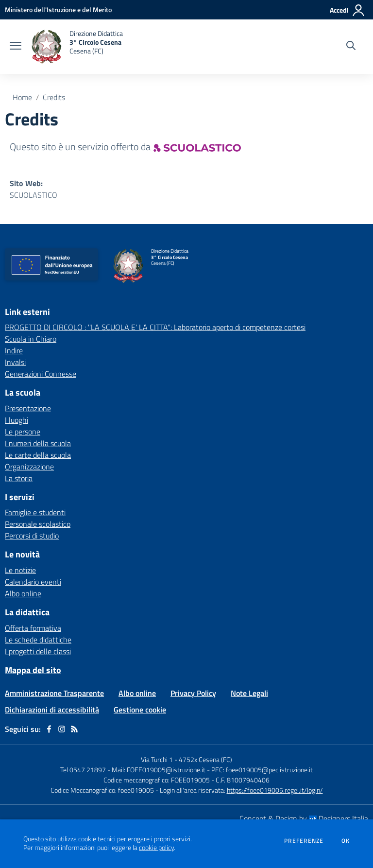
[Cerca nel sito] (351, 47)
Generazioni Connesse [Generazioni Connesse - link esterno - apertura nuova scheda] (41, 374)
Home (22, 97)
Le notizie (20, 570)
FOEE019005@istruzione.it (166, 770)
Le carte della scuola (38, 455)
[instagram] (62, 729)
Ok (346, 841)
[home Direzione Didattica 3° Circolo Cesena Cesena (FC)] (77, 47)
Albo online (23, 593)
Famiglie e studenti (35, 512)
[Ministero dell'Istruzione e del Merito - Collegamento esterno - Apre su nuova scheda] (58, 9)
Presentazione (28, 408)
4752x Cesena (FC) (205, 759)
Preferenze (304, 841)
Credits (54, 97)
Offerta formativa (33, 628)
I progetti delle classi (38, 651)
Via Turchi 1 (157, 759)
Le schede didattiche (38, 640)
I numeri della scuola (38, 443)
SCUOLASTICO (34, 195)
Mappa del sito (33, 670)
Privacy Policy (193, 693)
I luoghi (17, 420)
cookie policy (156, 848)
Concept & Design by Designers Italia (304, 818)
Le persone (23, 432)
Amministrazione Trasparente (54, 693)
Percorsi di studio (32, 536)
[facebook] (49, 729)
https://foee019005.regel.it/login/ (275, 790)
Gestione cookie (140, 710)
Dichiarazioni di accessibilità (52, 710)
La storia (19, 478)
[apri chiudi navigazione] (16, 47)
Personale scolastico (38, 524)
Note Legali (249, 693)
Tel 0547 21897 (83, 770)
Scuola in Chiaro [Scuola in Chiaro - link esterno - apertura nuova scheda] (31, 339)
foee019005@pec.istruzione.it (269, 770)
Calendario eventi (33, 582)
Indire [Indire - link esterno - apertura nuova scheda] (14, 350)
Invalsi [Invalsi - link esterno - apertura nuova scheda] (15, 362)
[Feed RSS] (74, 729)
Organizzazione (29, 467)
